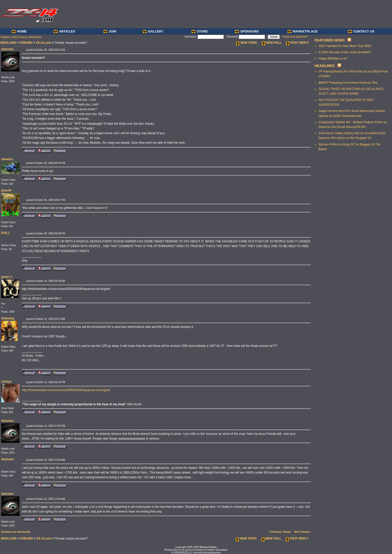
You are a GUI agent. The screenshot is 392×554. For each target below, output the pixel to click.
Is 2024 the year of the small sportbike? (345, 52)
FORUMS (26, 43)
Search (23, 37)
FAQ (14, 37)
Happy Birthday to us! (333, 58)
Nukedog (8, 318)
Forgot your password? (295, 37)
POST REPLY (298, 43)
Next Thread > (302, 532)
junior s (7, 277)
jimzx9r (6, 190)
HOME (19, 31)
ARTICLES (64, 31)
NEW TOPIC (247, 43)
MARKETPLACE (303, 31)
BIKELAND (8, 43)
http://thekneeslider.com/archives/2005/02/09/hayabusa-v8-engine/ (66, 390)
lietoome (7, 49)
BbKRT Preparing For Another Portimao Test (348, 83)
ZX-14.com (43, 43)
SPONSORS (247, 31)
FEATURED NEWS (330, 40)
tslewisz (7, 159)
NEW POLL (272, 43)
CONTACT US (361, 31)
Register (5, 37)
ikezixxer (8, 459)
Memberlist (35, 37)
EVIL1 (5, 233)
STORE (200, 31)
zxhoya (6, 382)
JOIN (110, 31)
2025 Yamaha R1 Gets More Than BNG (345, 46)
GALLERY (153, 31)
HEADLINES (325, 66)
